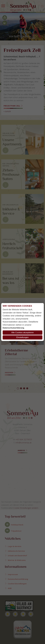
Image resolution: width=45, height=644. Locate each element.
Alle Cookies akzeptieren (22, 333)
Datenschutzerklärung (13, 328)
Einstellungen (22, 337)
